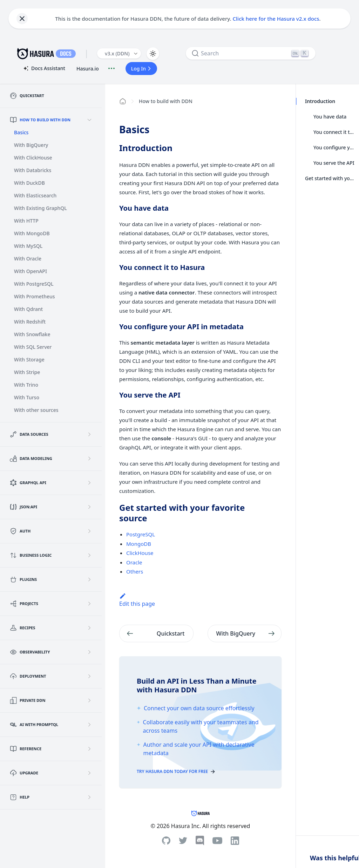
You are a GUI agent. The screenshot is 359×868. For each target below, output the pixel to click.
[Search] (251, 53)
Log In (142, 69)
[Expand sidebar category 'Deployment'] (89, 676)
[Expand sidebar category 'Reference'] (89, 749)
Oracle (134, 562)
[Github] (166, 840)
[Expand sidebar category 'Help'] (89, 797)
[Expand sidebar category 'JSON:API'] (89, 507)
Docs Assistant (44, 69)
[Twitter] (183, 841)
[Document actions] (111, 68)
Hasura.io (88, 69)
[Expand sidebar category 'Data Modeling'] (89, 459)
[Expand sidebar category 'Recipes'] (89, 628)
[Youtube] (217, 841)
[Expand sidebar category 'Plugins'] (89, 579)
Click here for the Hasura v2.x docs (276, 19)
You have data (330, 117)
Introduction (320, 101)
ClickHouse (140, 553)
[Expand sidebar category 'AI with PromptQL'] (89, 725)
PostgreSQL (141, 534)
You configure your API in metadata (334, 147)
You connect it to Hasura (334, 132)
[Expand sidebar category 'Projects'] (89, 604)
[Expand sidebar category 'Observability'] (89, 652)
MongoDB (139, 544)
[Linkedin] (235, 841)
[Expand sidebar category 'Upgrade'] (89, 773)
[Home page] (123, 101)
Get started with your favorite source (330, 178)
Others (135, 571)
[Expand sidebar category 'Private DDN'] (89, 700)
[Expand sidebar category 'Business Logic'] (89, 555)
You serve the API (334, 163)
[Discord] (200, 841)
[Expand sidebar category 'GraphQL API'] (89, 483)
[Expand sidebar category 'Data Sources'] (89, 434)
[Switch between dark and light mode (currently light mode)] (153, 54)
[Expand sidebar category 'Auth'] (89, 531)
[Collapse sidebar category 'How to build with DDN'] (89, 120)
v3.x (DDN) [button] (117, 53)
